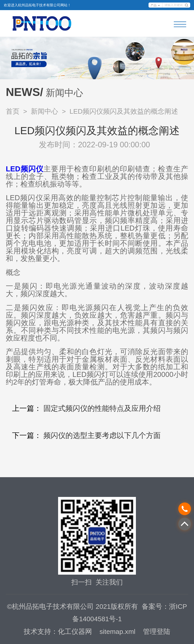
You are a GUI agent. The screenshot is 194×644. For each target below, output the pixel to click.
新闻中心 (44, 111)
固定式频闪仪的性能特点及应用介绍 (102, 408)
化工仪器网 (75, 632)
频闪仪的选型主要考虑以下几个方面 (102, 435)
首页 (13, 111)
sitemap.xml (117, 632)
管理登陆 (157, 632)
